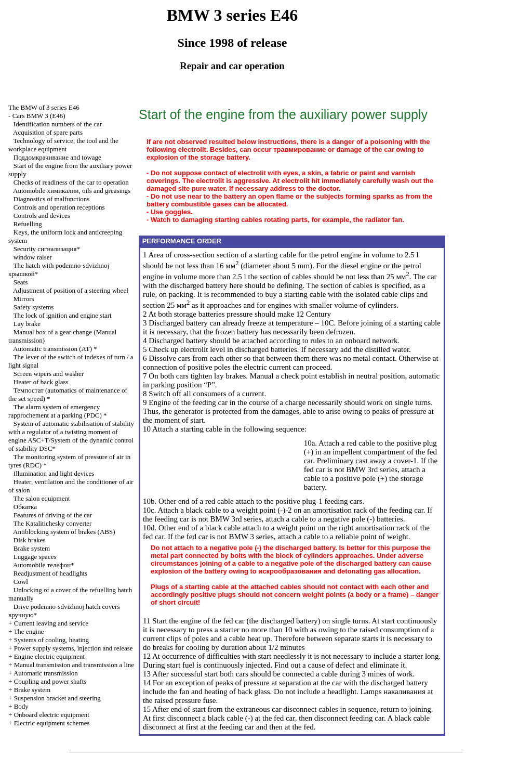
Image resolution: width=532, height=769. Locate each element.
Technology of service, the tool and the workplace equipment (63, 145)
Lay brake (27, 324)
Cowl (21, 582)
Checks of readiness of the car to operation (71, 182)
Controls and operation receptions (59, 207)
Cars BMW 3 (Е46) (39, 116)
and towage (57, 157)
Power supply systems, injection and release (74, 648)
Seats (21, 282)
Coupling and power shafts (50, 681)
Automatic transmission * (55, 349)
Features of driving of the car (53, 515)
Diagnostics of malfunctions (52, 199)
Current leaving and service (51, 623)
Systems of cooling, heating (51, 640)
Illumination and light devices (54, 473)
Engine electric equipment (49, 656)
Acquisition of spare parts (48, 132)
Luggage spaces (35, 557)
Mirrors (24, 299)
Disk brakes (30, 540)
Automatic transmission (46, 673)
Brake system (32, 548)
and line (74, 665)
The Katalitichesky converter (53, 523)
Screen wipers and (49, 374)
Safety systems (34, 307)
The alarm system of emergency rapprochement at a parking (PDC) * (58, 411)
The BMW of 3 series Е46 (44, 107)
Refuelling (28, 224)
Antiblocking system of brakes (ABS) (64, 532)
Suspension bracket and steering (57, 698)
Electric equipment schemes (52, 723)
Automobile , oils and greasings (72, 191)
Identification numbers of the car (58, 124)
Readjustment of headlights (50, 573)
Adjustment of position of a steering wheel (71, 290)
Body (21, 706)
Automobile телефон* (44, 565)
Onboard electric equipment (52, 715)
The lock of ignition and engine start (63, 315)
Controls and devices (42, 216)
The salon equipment (42, 498)
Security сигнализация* (47, 249)
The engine (29, 631)
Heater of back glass (41, 382)
